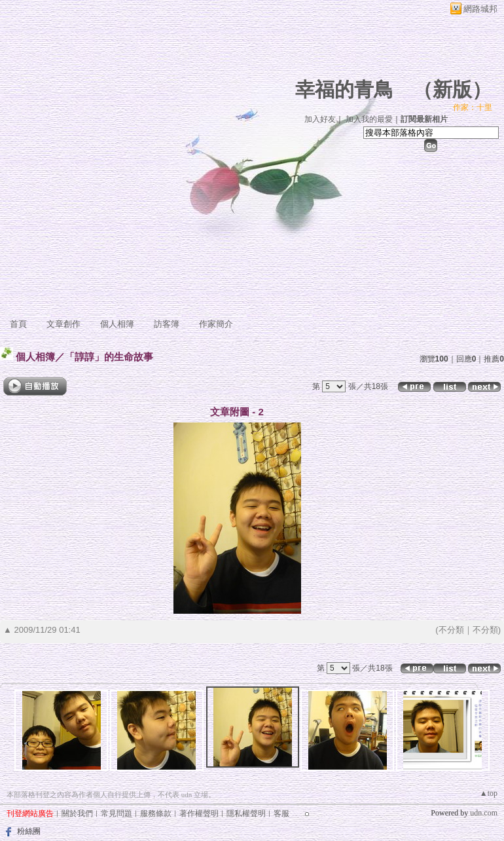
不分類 (451, 630)
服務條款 (156, 813)
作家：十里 (473, 107)
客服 (281, 813)
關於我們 (77, 813)
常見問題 (117, 813)
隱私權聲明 (246, 813)
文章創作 (63, 324)
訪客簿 (167, 324)
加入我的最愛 (369, 119)
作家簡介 (216, 324)
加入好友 (320, 119)
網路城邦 (480, 9)
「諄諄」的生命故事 (109, 357)
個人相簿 (117, 324)
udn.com (484, 813)
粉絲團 (29, 831)
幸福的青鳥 (344, 89)
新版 (452, 89)
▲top (489, 793)
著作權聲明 (199, 813)
